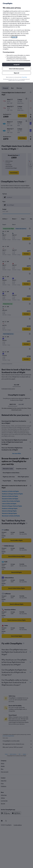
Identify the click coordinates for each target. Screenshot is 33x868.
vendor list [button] (14, 37)
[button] (16, 65)
